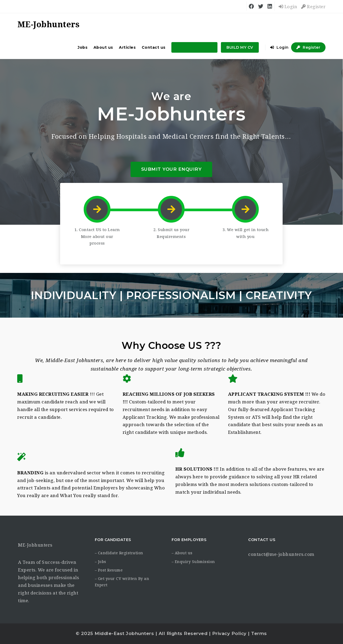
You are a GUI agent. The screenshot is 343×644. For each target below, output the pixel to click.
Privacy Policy (229, 633)
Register (313, 7)
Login (288, 7)
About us (103, 47)
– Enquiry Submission (193, 562)
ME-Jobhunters (35, 545)
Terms (259, 633)
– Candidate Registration (119, 553)
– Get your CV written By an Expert (122, 582)
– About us (182, 553)
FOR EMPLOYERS (194, 47)
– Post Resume (109, 570)
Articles (127, 47)
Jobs (83, 47)
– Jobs (101, 562)
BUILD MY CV (240, 47)
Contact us (154, 47)
